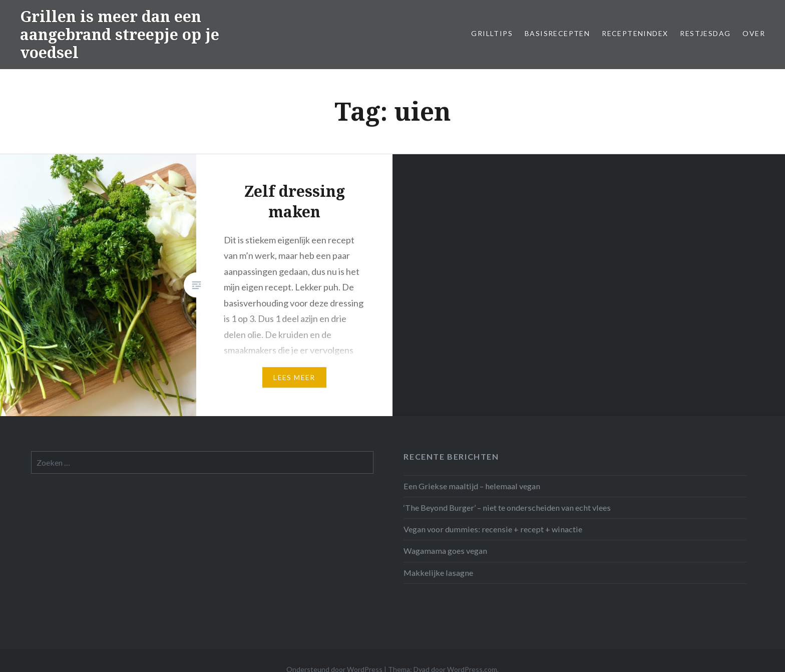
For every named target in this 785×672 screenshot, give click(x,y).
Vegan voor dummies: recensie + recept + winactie (493, 529)
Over (754, 33)
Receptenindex (635, 33)
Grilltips (492, 33)
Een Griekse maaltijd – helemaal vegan (472, 486)
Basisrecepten (557, 33)
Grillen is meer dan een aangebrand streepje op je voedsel (120, 34)
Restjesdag (705, 33)
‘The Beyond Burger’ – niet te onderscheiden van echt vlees (507, 508)
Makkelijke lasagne (438, 573)
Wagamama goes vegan (445, 551)
